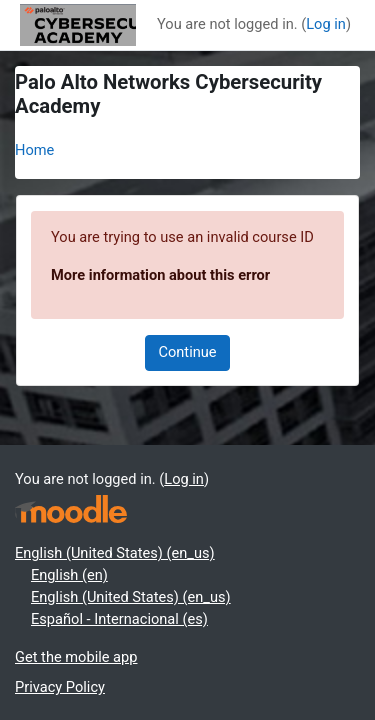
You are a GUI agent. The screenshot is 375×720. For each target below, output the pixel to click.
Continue (187, 352)
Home (34, 150)
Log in (326, 24)
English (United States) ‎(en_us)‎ (115, 553)
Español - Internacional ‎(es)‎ (119, 619)
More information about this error (160, 275)
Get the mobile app (76, 657)
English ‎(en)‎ (69, 575)
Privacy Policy (60, 687)
